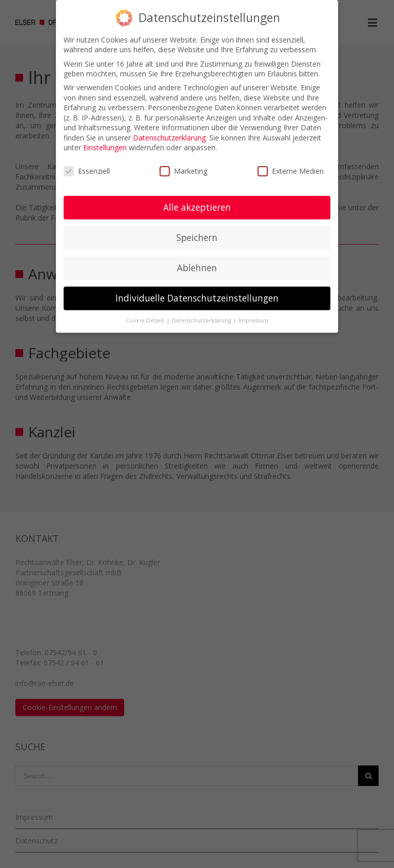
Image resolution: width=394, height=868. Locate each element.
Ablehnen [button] (197, 268)
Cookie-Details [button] (146, 320)
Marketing (183, 171)
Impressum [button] (253, 320)
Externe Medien (291, 171)
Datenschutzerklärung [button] (202, 320)
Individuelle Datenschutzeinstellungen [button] (197, 298)
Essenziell (87, 171)
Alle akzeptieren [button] (197, 207)
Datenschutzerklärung (169, 138)
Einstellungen (105, 147)
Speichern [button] (197, 237)
